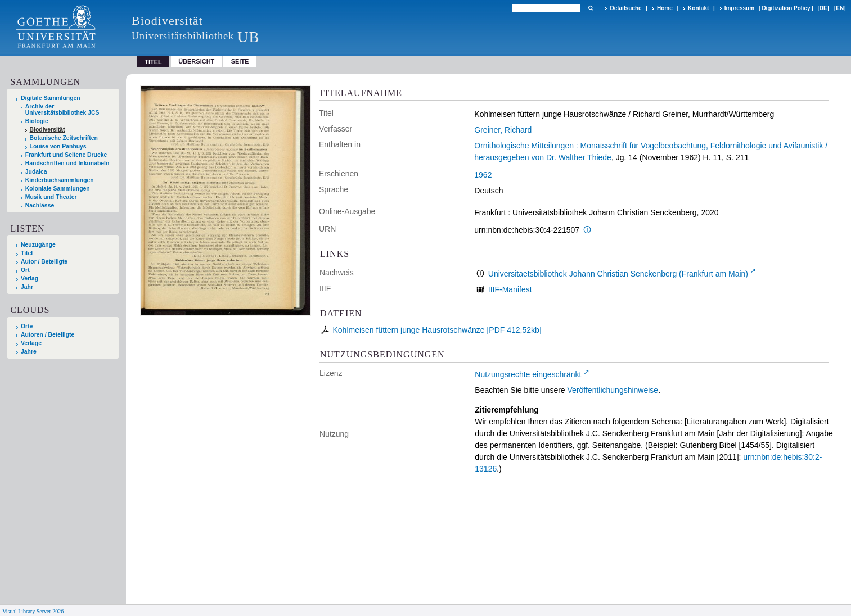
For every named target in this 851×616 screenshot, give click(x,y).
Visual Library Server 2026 (33, 611)
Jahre (29, 352)
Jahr (27, 287)
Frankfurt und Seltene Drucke (66, 155)
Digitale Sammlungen (51, 98)
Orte (27, 326)
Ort (25, 270)
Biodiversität (48, 130)
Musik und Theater (51, 197)
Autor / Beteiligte (44, 262)
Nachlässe (40, 205)
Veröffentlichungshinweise (613, 390)
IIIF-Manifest (510, 289)
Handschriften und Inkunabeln (67, 163)
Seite (240, 61)
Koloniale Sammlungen (58, 189)
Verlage (31, 343)
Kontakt (698, 8)
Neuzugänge (38, 245)
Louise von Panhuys (58, 146)
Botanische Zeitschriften (64, 138)
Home (665, 8)
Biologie (37, 121)
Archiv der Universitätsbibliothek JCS (62, 110)
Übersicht (196, 61)
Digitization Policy (786, 8)
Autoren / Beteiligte (48, 335)
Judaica (36, 172)
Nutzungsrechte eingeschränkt (528, 374)
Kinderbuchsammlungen (60, 180)
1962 (483, 175)
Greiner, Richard (503, 130)
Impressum (739, 8)
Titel (27, 253)
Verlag (30, 278)
